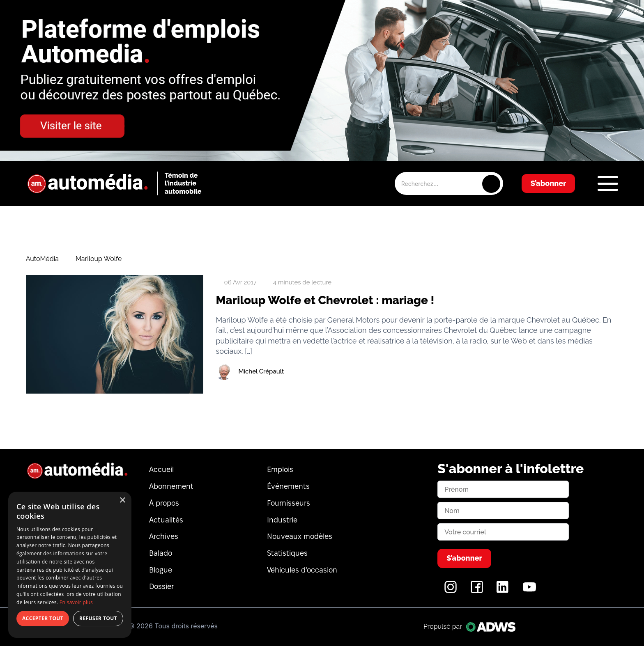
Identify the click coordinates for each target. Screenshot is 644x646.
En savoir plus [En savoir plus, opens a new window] (76, 602)
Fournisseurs (289, 503)
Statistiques (287, 553)
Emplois (280, 469)
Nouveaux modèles (300, 536)
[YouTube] (529, 591)
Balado (161, 553)
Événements (288, 486)
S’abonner (549, 183)
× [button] (122, 501)
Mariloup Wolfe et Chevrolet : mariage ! (325, 300)
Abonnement (171, 486)
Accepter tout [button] (43, 618)
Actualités (166, 520)
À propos (164, 503)
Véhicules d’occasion (302, 570)
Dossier (161, 586)
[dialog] (70, 565)
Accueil (161, 469)
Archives (164, 536)
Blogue (161, 570)
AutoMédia (42, 259)
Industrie (282, 520)
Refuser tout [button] (98, 618)
